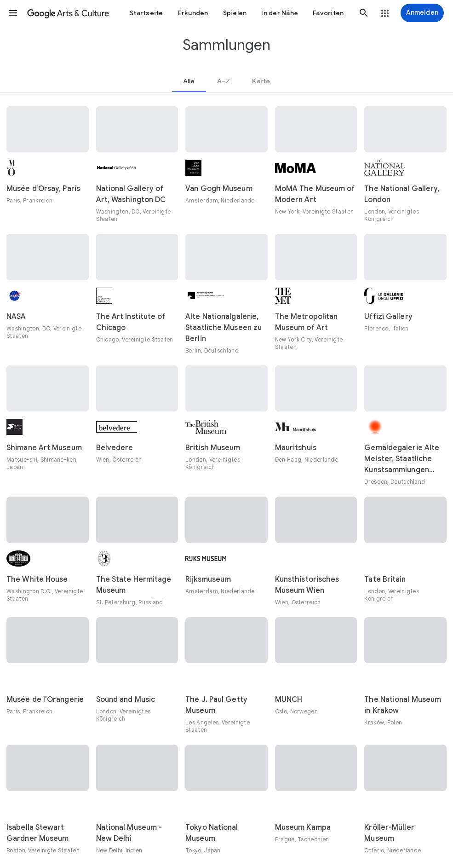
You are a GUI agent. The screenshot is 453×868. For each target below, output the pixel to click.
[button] (13, 13)
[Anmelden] (422, 13)
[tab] (189, 81)
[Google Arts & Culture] (68, 13)
